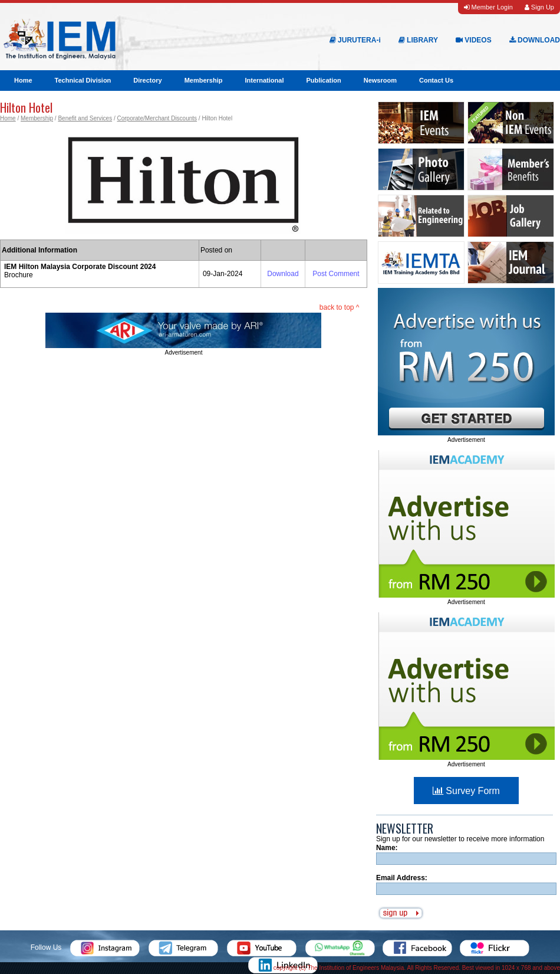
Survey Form (466, 791)
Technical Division (83, 80)
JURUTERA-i (355, 40)
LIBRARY (418, 40)
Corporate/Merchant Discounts (157, 118)
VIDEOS (474, 40)
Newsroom (380, 80)
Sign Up (539, 7)
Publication (323, 80)
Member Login (488, 7)
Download (283, 274)
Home (23, 80)
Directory (147, 80)
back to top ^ (340, 307)
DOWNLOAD (535, 40)
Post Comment (336, 274)
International (264, 80)
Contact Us (436, 80)
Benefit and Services (85, 118)
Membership (204, 80)
